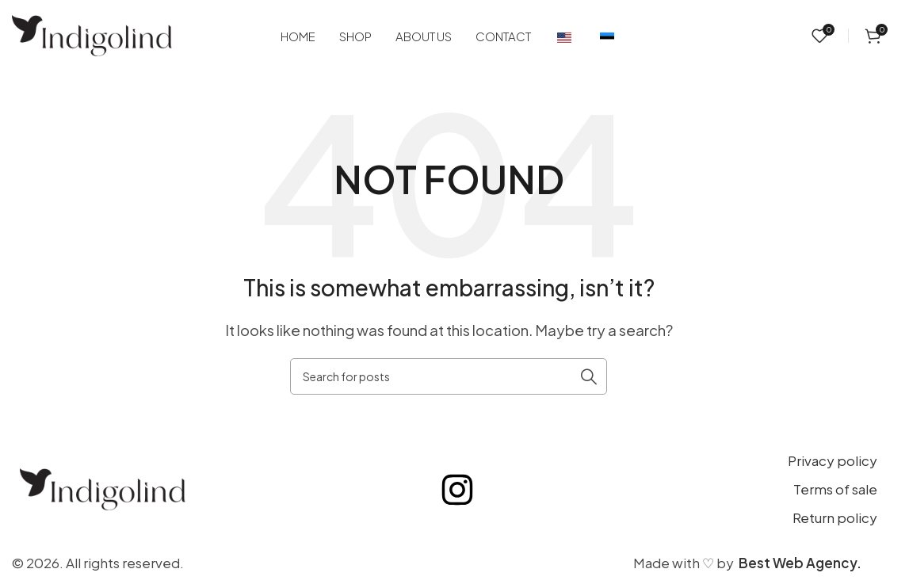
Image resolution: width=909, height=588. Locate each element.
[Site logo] (92, 34)
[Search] (449, 376)
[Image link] (103, 487)
